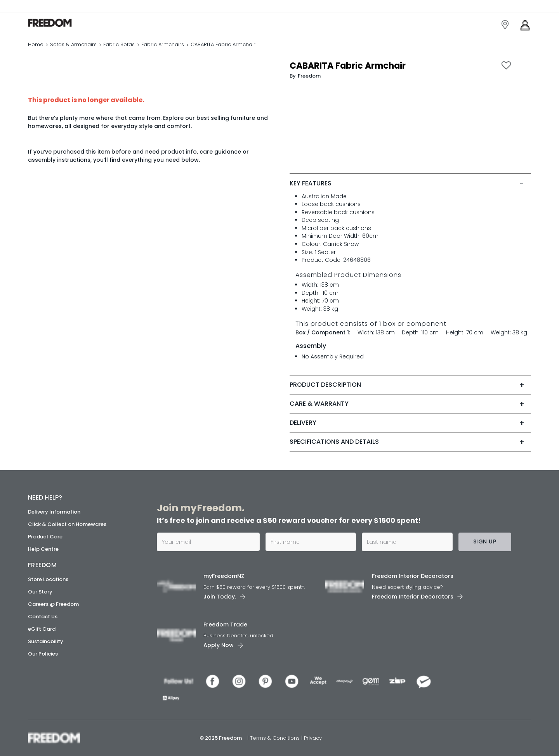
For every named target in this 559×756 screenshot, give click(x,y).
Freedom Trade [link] (225, 625)
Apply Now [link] (219, 645)
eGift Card (42, 629)
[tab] (410, 183)
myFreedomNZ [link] (224, 576)
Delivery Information (54, 512)
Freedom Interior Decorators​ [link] (413, 576)
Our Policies (43, 654)
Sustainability (46, 641)
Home (36, 44)
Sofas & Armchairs (73, 44)
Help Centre (43, 549)
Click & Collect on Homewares (67, 524)
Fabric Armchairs (163, 44)
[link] (63, 23)
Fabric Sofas (119, 44)
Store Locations (48, 579)
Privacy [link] (313, 738)
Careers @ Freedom (53, 604)
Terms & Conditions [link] (276, 738)
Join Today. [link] (220, 597)
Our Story (40, 592)
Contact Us (43, 617)
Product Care (45, 537)
